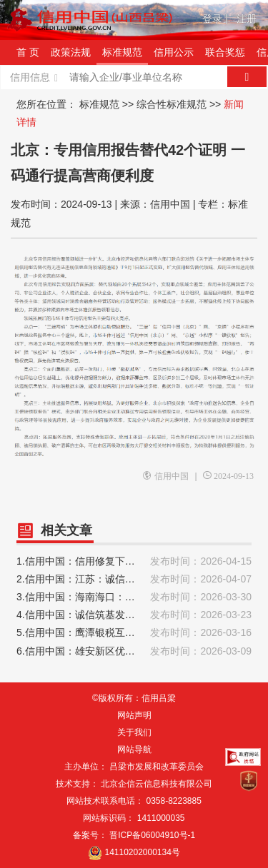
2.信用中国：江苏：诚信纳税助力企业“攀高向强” (134, 579)
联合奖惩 (225, 52)
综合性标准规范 (172, 104)
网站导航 (134, 750)
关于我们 (134, 732)
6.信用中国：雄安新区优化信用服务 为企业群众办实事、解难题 (134, 651)
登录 (215, 19)
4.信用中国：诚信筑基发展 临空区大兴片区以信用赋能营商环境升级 (134, 615)
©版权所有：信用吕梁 (134, 698)
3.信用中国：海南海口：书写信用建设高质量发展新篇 (134, 597)
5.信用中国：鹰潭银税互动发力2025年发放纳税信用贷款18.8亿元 (134, 633)
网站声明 (134, 715)
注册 (247, 19)
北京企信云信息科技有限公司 (157, 784)
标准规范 (122, 52)
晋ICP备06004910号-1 (152, 835)
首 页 (28, 52)
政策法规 (71, 52)
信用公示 (174, 52)
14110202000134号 (142, 852)
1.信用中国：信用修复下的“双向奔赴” (134, 561)
